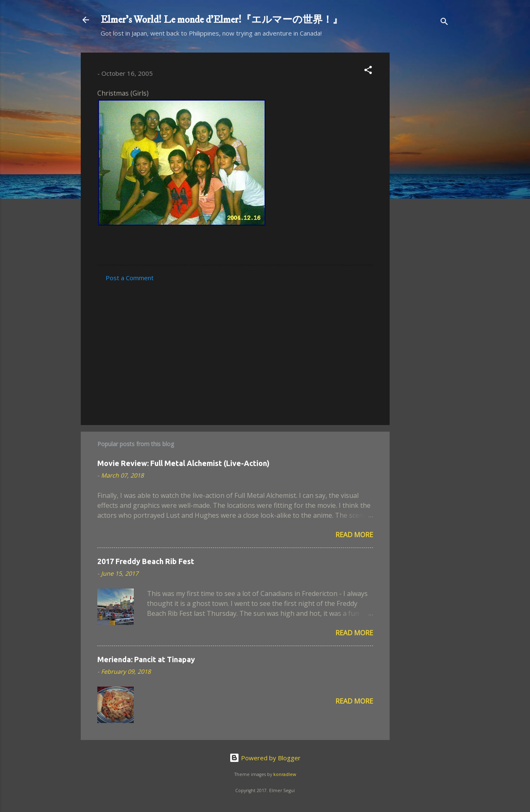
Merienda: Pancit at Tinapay (146, 659)
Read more (354, 535)
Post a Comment (130, 278)
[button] (368, 71)
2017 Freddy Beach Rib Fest (146, 561)
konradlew (285, 774)
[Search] (444, 23)
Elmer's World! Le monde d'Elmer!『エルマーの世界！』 (222, 20)
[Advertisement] (423, 177)
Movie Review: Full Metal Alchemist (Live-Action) (183, 463)
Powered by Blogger (265, 758)
